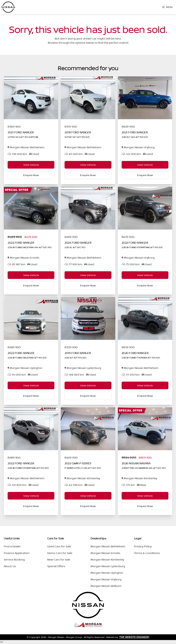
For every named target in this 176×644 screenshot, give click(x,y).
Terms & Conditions (147, 553)
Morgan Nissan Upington (107, 573)
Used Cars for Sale (59, 546)
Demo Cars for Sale (60, 553)
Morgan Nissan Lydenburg (108, 566)
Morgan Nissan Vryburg (106, 579)
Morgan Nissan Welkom (106, 586)
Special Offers (56, 566)
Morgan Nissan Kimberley (107, 559)
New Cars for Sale (59, 559)
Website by (128, 637)
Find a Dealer (12, 546)
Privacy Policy (143, 546)
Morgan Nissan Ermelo (105, 553)
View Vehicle (31, 165)
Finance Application (17, 553)
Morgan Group (74, 637)
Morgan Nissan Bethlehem (108, 546)
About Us (10, 566)
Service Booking (14, 559)
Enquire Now (31, 175)
